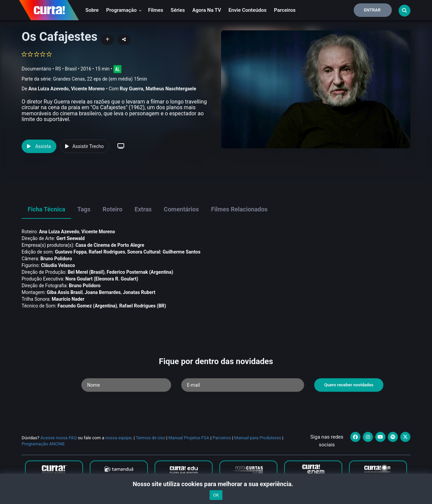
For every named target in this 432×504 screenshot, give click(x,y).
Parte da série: (84, 79)
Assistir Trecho (84, 146)
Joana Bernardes (103, 292)
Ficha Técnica (46, 209)
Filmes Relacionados (239, 209)
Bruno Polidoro (56, 259)
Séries (178, 10)
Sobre (92, 10)
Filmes (156, 10)
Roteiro (113, 209)
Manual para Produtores (258, 438)
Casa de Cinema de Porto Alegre (110, 245)
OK (216, 495)
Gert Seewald (71, 238)
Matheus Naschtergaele (171, 89)
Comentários (181, 209)
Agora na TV (207, 10)
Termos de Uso (150, 438)
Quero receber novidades (349, 385)
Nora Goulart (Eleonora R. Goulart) (102, 279)
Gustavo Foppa (71, 252)
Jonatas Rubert (139, 292)
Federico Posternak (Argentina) (140, 272)
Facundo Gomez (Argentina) (87, 306)
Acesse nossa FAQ (59, 438)
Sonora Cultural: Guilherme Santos (164, 252)
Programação (124, 10)
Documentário (36, 69)
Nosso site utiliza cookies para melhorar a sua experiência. (216, 484)
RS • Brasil (66, 69)
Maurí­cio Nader (68, 299)
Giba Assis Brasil (65, 292)
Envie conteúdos (248, 10)
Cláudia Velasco (58, 265)
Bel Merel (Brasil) (86, 272)
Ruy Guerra (132, 89)
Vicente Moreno (88, 89)
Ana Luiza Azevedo (48, 89)
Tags (84, 209)
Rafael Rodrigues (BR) (143, 306)
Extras (143, 209)
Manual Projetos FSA (189, 438)
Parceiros (285, 10)
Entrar (372, 10)
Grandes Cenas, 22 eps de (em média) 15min (100, 79)
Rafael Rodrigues (107, 252)
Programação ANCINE (43, 444)
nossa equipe (118, 438)
